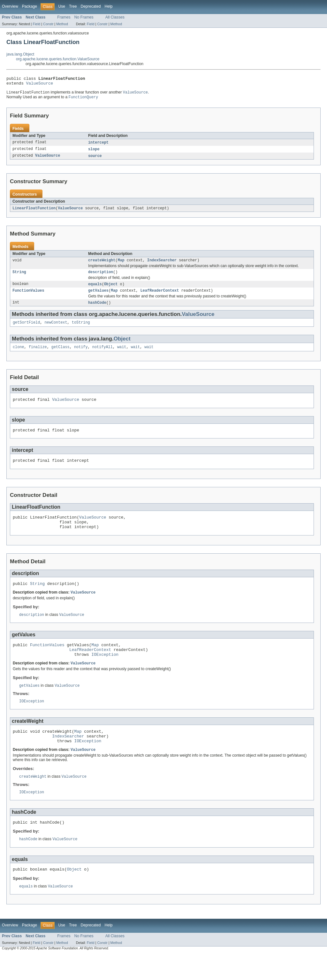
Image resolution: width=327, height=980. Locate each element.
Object (111, 289)
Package (30, 6)
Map (121, 265)
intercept (98, 145)
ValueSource (40, 85)
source (95, 159)
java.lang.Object (20, 54)
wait (122, 355)
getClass (61, 355)
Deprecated (91, 6)
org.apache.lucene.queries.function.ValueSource (58, 59)
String (19, 277)
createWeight (102, 265)
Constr (48, 24)
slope (94, 152)
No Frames (84, 17)
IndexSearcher (162, 265)
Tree (73, 6)
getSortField (26, 329)
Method (62, 24)
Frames (64, 17)
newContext (56, 329)
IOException (105, 672)
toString (81, 329)
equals (95, 289)
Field (36, 24)
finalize (38, 355)
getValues (98, 296)
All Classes (115, 17)
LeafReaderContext (160, 296)
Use (62, 6)
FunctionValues (28, 296)
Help (108, 6)
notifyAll (103, 355)
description (101, 277)
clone (19, 355)
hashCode (97, 309)
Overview (10, 6)
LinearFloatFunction (34, 212)
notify (81, 355)
